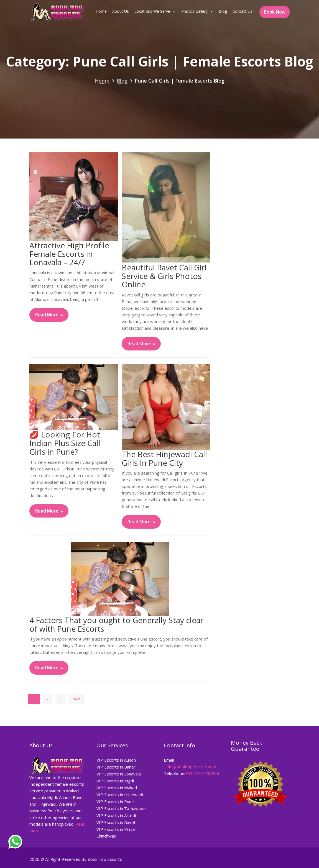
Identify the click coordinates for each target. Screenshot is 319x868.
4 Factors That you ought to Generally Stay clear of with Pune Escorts (116, 624)
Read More (47, 315)
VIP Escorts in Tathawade (121, 808)
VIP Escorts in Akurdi (116, 815)
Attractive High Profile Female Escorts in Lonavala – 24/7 (69, 254)
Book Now (275, 12)
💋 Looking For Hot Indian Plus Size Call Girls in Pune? (65, 443)
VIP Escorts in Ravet (116, 822)
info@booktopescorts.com (191, 766)
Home (101, 11)
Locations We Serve (155, 11)
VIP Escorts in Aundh (116, 760)
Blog (223, 11)
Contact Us (243, 11)
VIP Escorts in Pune (115, 801)
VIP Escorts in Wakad (117, 788)
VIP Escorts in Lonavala (119, 774)
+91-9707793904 (202, 773)
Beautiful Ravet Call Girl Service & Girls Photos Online (164, 276)
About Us (121, 11)
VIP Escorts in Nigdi (115, 781)
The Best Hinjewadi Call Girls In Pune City (164, 458)
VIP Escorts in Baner (116, 767)
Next (76, 699)
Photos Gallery (197, 11)
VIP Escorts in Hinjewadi (120, 794)
